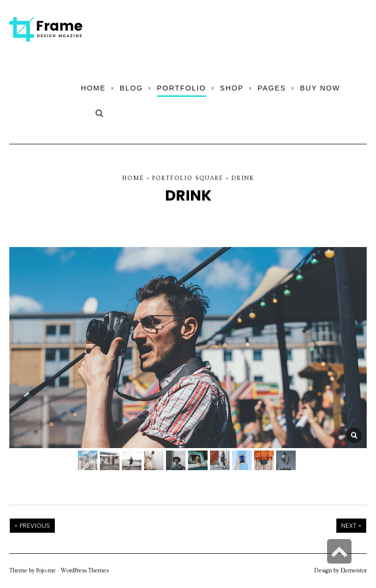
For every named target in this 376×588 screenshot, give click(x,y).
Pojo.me (46, 571)
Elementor (354, 571)
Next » (351, 526)
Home (133, 178)
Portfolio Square (188, 178)
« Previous (32, 526)
